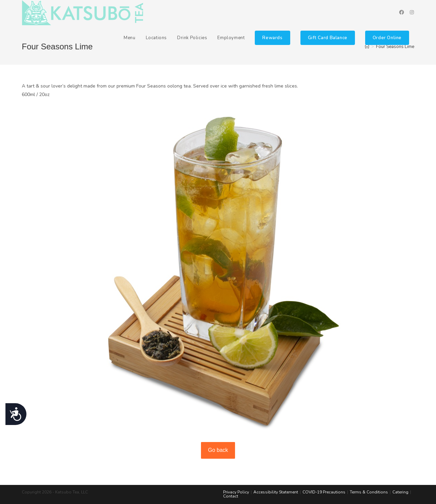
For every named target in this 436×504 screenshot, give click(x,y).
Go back (218, 450)
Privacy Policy (236, 492)
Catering (400, 492)
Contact (231, 496)
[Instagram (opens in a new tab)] (412, 12)
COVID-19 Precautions (324, 492)
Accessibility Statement (276, 492)
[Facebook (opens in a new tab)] (402, 12)
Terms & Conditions (369, 492)
